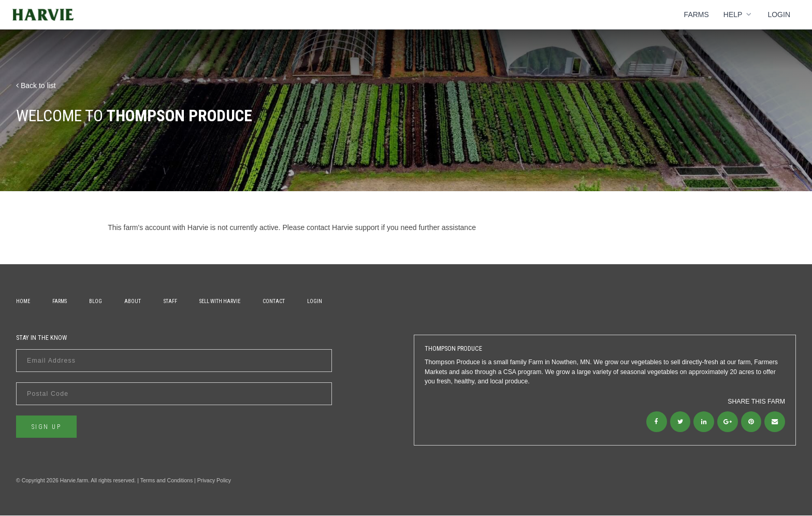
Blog (97, 301)
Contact (276, 301)
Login (779, 15)
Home (23, 301)
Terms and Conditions (167, 480)
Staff (172, 301)
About (134, 301)
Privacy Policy (214, 480)
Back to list (36, 85)
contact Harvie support (343, 227)
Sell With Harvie (221, 301)
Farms (697, 15)
